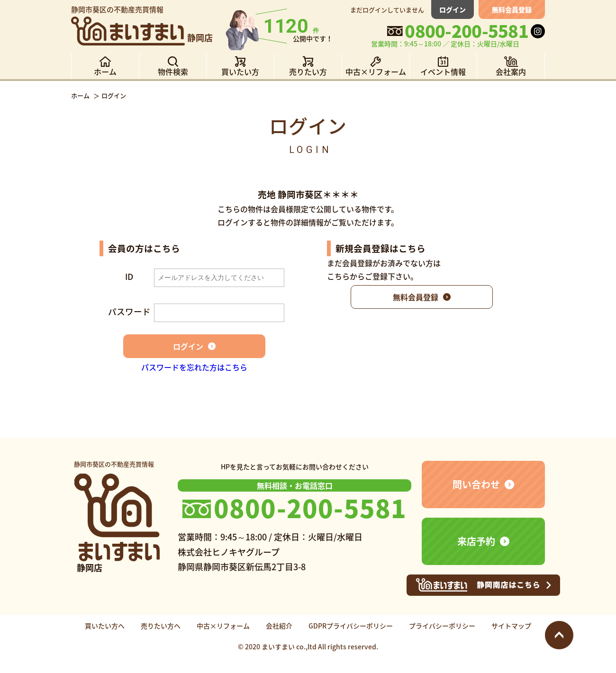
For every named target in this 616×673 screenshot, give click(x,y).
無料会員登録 (512, 9)
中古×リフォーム (223, 626)
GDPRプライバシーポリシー (351, 626)
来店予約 (476, 541)
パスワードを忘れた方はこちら (194, 367)
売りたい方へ (161, 626)
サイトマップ (511, 626)
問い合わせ (476, 484)
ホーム (80, 95)
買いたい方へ (105, 626)
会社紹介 (279, 626)
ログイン (453, 9)
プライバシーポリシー (442, 626)
